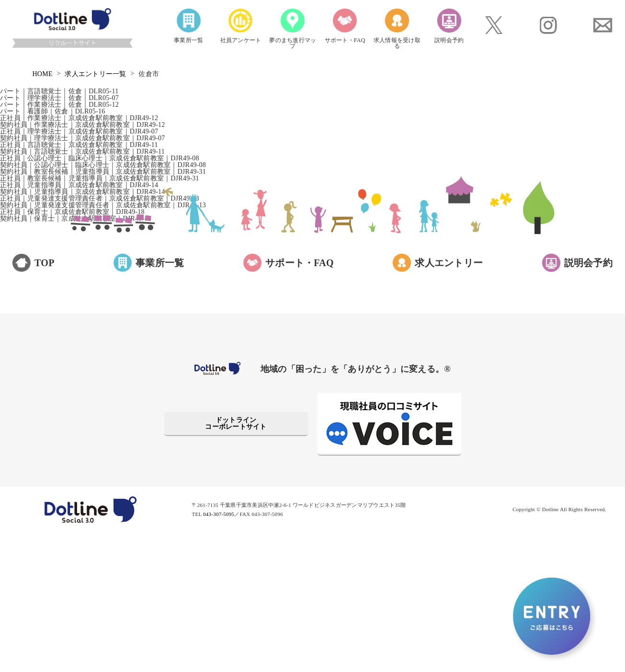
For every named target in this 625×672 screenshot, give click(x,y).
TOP (45, 263)
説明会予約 (588, 263)
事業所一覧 (160, 263)
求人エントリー (449, 263)
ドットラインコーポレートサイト (236, 423)
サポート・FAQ (300, 263)
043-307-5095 (219, 514)
